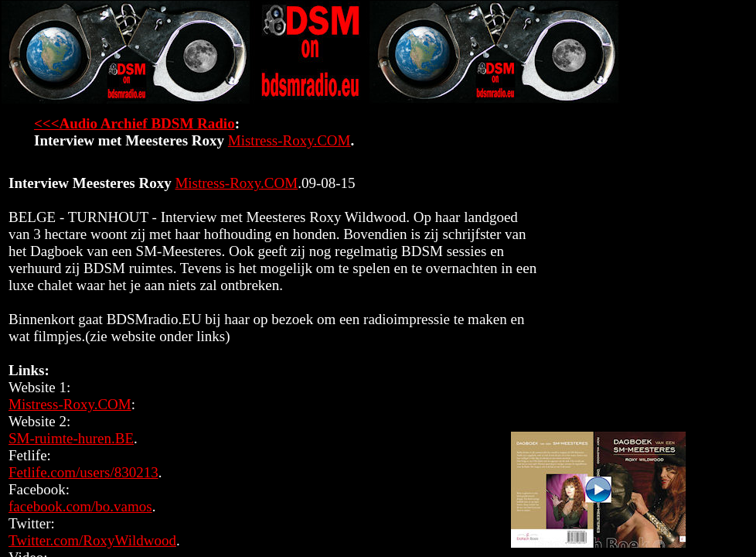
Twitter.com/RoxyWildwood (92, 540)
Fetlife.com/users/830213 (83, 472)
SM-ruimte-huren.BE (71, 438)
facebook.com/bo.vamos (80, 506)
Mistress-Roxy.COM (289, 140)
